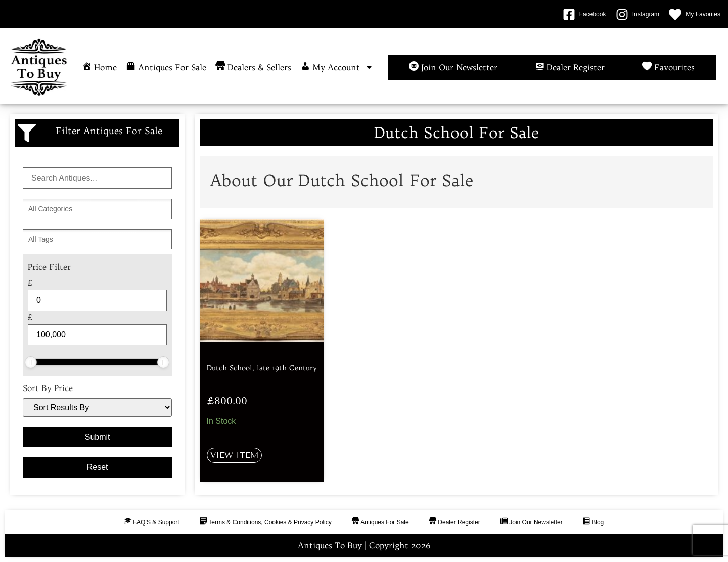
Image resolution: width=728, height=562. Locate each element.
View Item (234, 455)
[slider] (31, 362)
